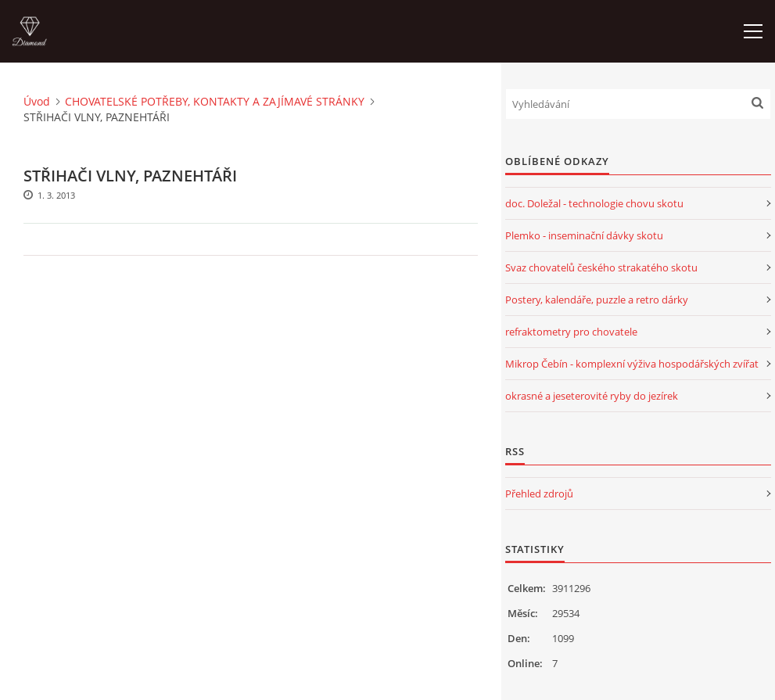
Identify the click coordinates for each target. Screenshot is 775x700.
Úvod (37, 101)
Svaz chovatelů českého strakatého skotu (601, 267)
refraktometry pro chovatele (571, 332)
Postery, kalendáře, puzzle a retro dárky (597, 300)
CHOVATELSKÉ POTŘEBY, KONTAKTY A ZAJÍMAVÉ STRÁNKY (215, 101)
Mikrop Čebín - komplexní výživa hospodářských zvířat (632, 364)
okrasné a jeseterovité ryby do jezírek (592, 396)
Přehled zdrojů (539, 494)
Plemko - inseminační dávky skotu (584, 235)
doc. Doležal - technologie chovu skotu (594, 203)
